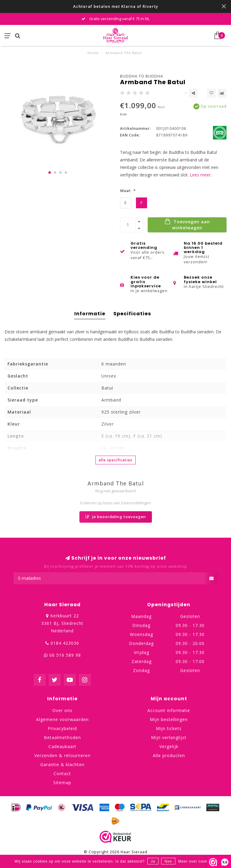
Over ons (62, 710)
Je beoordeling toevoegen (116, 517)
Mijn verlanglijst (169, 737)
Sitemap (62, 782)
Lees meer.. (201, 175)
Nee (168, 861)
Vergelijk (169, 746)
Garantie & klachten (62, 764)
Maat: (128, 191)
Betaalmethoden (62, 737)
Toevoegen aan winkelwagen (187, 224)
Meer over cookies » (197, 861)
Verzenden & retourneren (62, 755)
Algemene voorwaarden (62, 719)
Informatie (90, 314)
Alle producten (169, 755)
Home (93, 53)
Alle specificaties (115, 460)
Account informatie (169, 710)
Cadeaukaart (62, 746)
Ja (153, 861)
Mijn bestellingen (169, 719)
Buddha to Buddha (142, 76)
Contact (62, 773)
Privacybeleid (62, 728)
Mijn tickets (169, 728)
